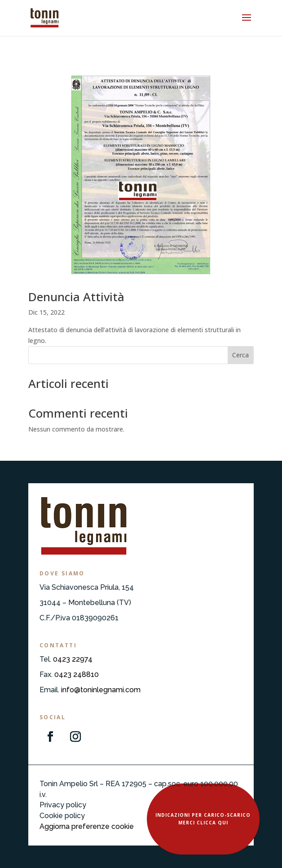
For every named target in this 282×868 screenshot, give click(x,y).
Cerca (240, 355)
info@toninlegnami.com (101, 690)
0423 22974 (73, 659)
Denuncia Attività (76, 297)
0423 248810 (77, 674)
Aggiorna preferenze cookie (87, 826)
